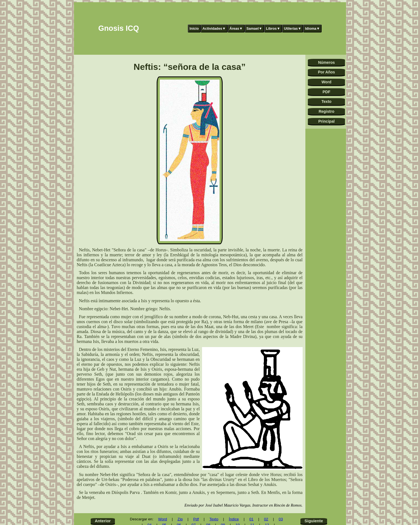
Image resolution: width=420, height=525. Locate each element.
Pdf (196, 519)
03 (281, 519)
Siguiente (314, 521)
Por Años (327, 72)
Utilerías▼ (293, 28)
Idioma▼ (313, 28)
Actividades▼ (214, 28)
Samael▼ (254, 28)
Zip (180, 519)
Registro (326, 111)
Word (327, 82)
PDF (327, 92)
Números (326, 62)
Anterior (103, 521)
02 (266, 519)
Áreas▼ (236, 28)
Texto (326, 101)
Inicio (194, 28)
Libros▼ (273, 28)
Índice (234, 519)
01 (251, 519)
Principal (326, 121)
